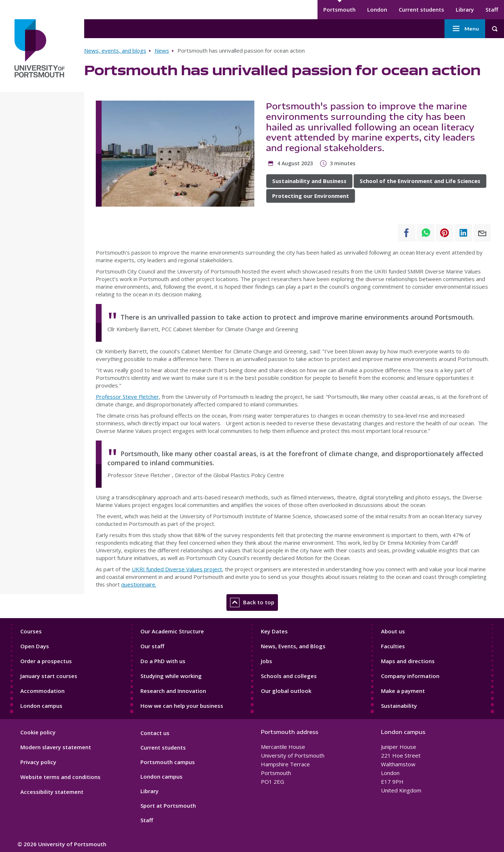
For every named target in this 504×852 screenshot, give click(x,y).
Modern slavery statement (56, 747)
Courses (31, 631)
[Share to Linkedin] (463, 233)
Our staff (152, 646)
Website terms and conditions (60, 777)
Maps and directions (408, 661)
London (377, 9)
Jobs (267, 661)
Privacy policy (38, 762)
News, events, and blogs (115, 50)
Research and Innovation (173, 691)
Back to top (252, 603)
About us (393, 631)
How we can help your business (182, 706)
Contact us (155, 733)
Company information (410, 676)
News (162, 50)
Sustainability (399, 706)
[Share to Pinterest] (444, 233)
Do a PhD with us (163, 661)
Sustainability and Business (309, 181)
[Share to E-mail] (482, 233)
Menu (465, 29)
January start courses (49, 676)
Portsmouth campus (168, 762)
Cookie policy (38, 732)
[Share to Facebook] (407, 233)
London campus (41, 706)
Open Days (35, 646)
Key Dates (274, 631)
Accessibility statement (52, 792)
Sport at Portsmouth (168, 806)
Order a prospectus (46, 661)
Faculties (393, 646)
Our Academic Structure (172, 631)
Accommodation (42, 691)
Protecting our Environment (311, 196)
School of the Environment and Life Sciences (420, 181)
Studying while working (171, 676)
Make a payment (403, 691)
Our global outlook (286, 691)
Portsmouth (339, 9)
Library (465, 9)
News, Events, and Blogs (293, 646)
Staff (492, 9)
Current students (421, 9)
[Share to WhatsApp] (426, 233)
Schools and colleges (289, 676)
